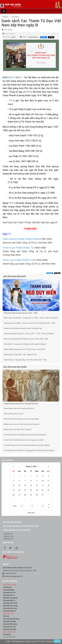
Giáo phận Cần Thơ (9, 593)
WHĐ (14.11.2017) (12, 77)
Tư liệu (5, 17)
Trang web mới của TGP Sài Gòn (16, 530)
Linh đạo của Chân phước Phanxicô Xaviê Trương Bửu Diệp (23, 328)
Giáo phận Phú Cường (10, 606)
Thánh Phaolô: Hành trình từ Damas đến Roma (19, 408)
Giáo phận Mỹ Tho (9, 600)
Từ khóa (24, 37)
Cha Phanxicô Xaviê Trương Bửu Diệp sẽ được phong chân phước (25, 435)
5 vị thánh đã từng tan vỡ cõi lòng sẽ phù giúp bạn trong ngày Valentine (27, 445)
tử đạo (13, 37)
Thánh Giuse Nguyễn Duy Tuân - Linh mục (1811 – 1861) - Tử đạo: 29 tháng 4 (29, 334)
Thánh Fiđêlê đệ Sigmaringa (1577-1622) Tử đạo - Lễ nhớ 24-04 (24, 349)
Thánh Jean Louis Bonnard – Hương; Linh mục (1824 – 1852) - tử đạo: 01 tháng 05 (31, 318)
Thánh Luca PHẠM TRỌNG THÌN (19, 260)
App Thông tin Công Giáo (13, 552)
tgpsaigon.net (8, 534)
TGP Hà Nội (7, 635)
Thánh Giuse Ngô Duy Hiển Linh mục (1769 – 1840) (21, 313)
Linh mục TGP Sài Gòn (12, 522)
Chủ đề (7, 37)
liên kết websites (10, 581)
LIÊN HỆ (6, 564)
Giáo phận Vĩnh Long (10, 608)
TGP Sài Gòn (7, 587)
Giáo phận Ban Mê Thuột (11, 619)
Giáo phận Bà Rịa (9, 590)
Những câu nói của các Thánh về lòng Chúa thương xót (21, 424)
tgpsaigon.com (9, 536)
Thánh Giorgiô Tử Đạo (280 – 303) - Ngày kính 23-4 (20, 355)
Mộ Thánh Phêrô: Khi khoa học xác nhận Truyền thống (21, 419)
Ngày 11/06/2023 (10, 34)
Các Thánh (15, 17)
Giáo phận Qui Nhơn (10, 629)
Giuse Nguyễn (8, 30)
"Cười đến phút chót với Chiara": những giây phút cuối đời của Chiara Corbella (29, 450)
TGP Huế (6, 616)
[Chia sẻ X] (51, 37)
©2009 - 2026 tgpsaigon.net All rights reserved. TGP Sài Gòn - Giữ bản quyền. (31, 641)
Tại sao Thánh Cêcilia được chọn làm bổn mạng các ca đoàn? (24, 440)
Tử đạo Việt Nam (33, 37)
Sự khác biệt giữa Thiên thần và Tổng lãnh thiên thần (21, 404)
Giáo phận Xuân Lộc (10, 611)
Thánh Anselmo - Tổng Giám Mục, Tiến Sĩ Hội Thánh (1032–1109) (25, 360)
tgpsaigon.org (8, 539)
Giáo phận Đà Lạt (9, 595)
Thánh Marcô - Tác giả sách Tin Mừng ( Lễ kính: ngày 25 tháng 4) (25, 344)
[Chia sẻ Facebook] (44, 37)
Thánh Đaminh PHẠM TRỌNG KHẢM (21, 239)
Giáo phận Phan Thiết (10, 603)
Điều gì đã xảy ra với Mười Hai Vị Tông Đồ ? (18, 429)
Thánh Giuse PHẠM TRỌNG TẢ (18, 248)
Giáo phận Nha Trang (10, 624)
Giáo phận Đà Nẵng (9, 621)
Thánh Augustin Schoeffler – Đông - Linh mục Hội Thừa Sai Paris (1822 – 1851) (30, 323)
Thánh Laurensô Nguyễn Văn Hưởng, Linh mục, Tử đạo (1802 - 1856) (26, 339)
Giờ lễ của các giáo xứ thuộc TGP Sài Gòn (21, 526)
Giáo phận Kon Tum (10, 627)
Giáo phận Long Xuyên (10, 598)
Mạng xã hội (8, 543)
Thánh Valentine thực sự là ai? (14, 414)
